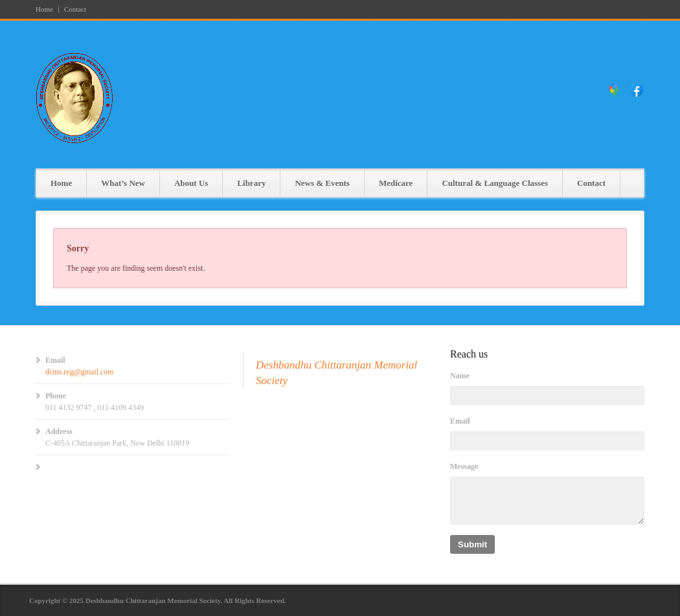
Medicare (396, 183)
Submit (472, 544)
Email (460, 421)
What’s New (123, 183)
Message (464, 466)
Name (460, 376)
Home (44, 9)
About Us (191, 183)
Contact (75, 9)
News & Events (322, 183)
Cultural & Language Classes (495, 183)
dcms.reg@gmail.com (80, 372)
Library (251, 183)
